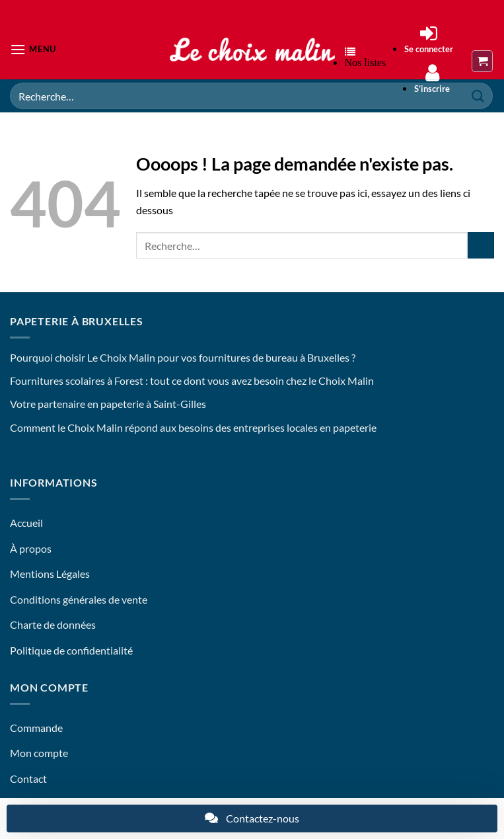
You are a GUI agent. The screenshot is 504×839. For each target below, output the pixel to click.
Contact (28, 779)
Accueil (26, 523)
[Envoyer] (481, 245)
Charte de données (53, 624)
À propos (31, 548)
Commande (36, 728)
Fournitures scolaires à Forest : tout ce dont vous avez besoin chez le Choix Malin (192, 380)
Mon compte (39, 753)
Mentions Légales (50, 574)
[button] (33, 49)
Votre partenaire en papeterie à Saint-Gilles (108, 404)
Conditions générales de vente (79, 599)
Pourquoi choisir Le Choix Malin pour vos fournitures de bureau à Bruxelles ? (183, 357)
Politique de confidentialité (71, 650)
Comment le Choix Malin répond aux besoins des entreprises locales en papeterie (193, 427)
